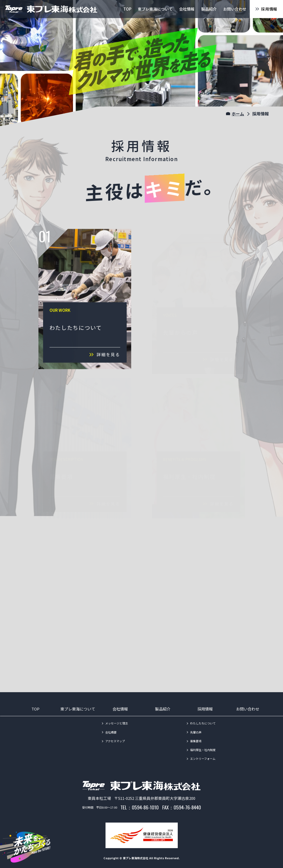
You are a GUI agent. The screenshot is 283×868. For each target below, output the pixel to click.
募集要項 (196, 741)
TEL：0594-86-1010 (140, 807)
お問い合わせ (248, 709)
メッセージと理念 (117, 723)
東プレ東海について (78, 709)
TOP (35, 709)
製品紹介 (163, 709)
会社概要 (111, 732)
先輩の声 (196, 732)
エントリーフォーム (203, 759)
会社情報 (120, 709)
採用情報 (205, 709)
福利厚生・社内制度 (203, 750)
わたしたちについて (203, 723)
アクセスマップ (115, 741)
